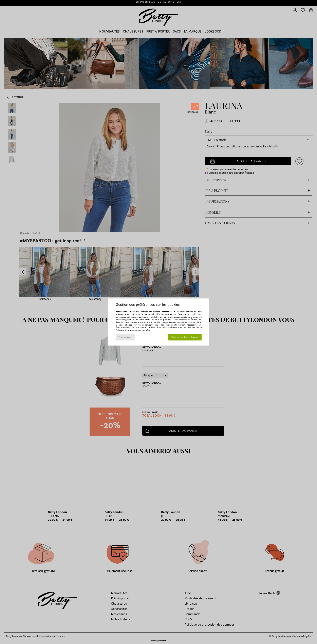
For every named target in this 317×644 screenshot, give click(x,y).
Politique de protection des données (133, 330)
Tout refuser (125, 337)
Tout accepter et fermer (185, 337)
